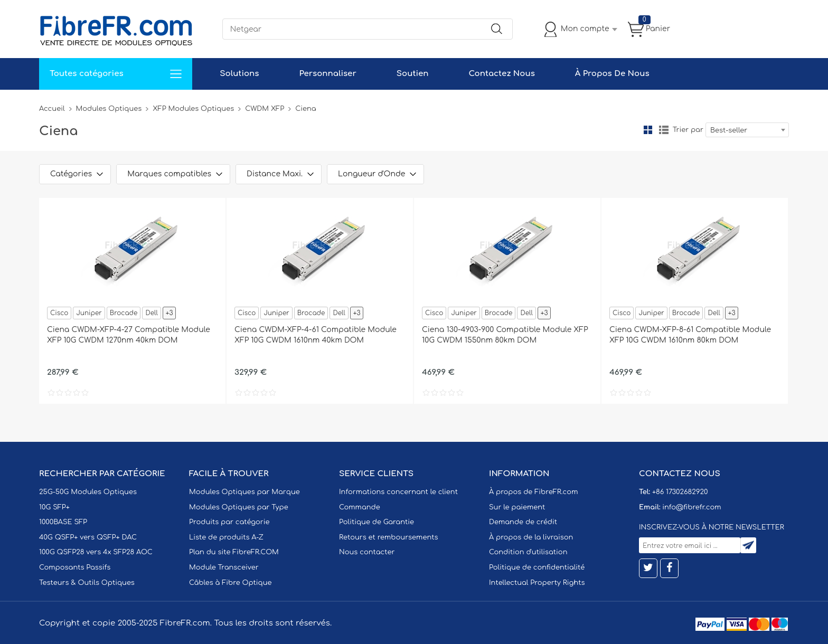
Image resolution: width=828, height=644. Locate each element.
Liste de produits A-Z (226, 537)
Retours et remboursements (388, 537)
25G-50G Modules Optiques (88, 492)
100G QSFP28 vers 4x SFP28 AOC (96, 552)
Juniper (89, 313)
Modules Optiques (109, 109)
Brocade (124, 313)
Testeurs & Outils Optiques (87, 583)
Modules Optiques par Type (239, 507)
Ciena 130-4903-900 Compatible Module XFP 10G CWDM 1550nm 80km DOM (505, 335)
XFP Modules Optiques (193, 109)
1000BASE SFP (63, 522)
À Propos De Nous (612, 74)
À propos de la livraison (531, 537)
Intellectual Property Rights (537, 583)
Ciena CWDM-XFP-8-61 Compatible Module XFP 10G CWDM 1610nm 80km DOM (690, 335)
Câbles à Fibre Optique (230, 583)
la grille (648, 130)
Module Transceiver (224, 567)
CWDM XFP (265, 109)
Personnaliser (327, 74)
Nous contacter (367, 552)
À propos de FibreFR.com (533, 492)
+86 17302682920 (680, 492)
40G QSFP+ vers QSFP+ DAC (88, 537)
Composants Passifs (75, 567)
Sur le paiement (517, 507)
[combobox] (747, 130)
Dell (151, 313)
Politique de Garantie (377, 522)
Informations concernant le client (398, 492)
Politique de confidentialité (537, 567)
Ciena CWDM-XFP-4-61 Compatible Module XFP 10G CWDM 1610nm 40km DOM (316, 335)
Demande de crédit (523, 522)
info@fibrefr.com (691, 507)
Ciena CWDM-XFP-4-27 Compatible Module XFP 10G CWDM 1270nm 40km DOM (129, 335)
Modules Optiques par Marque (244, 492)
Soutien (413, 74)
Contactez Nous (501, 74)
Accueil (52, 109)
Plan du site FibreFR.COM (234, 552)
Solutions (239, 74)
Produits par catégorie (229, 522)
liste (664, 130)
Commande (360, 507)
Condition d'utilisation (528, 552)
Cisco (59, 313)
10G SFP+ (54, 507)
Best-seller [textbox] (729, 130)
